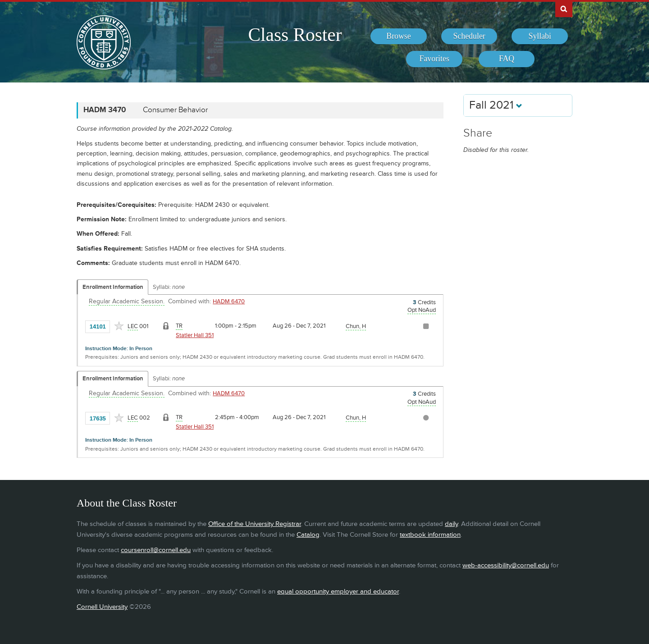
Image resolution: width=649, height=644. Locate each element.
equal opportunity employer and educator (338, 591)
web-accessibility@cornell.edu (506, 565)
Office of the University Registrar (255, 524)
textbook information (430, 535)
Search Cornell (564, 9)
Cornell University (102, 607)
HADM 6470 (229, 301)
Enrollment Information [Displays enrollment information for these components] (113, 287)
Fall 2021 (496, 105)
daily (451, 524)
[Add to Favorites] (119, 326)
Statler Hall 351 (195, 335)
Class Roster (295, 35)
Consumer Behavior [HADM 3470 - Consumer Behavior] (175, 110)
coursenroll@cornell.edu (156, 550)
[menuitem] (399, 37)
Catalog (308, 535)
